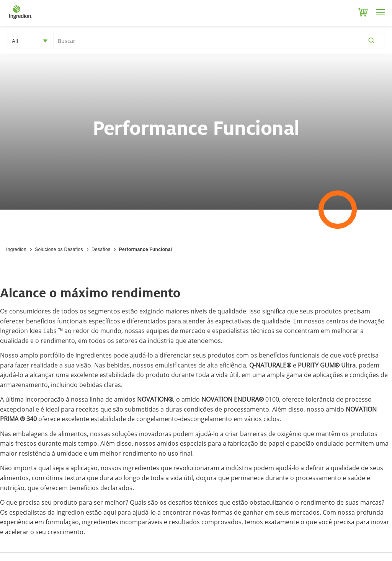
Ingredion (16, 249)
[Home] (20, 19)
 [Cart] (363, 12)
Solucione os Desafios (59, 249)
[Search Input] (219, 41)
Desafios (101, 249)
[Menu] (381, 12)
